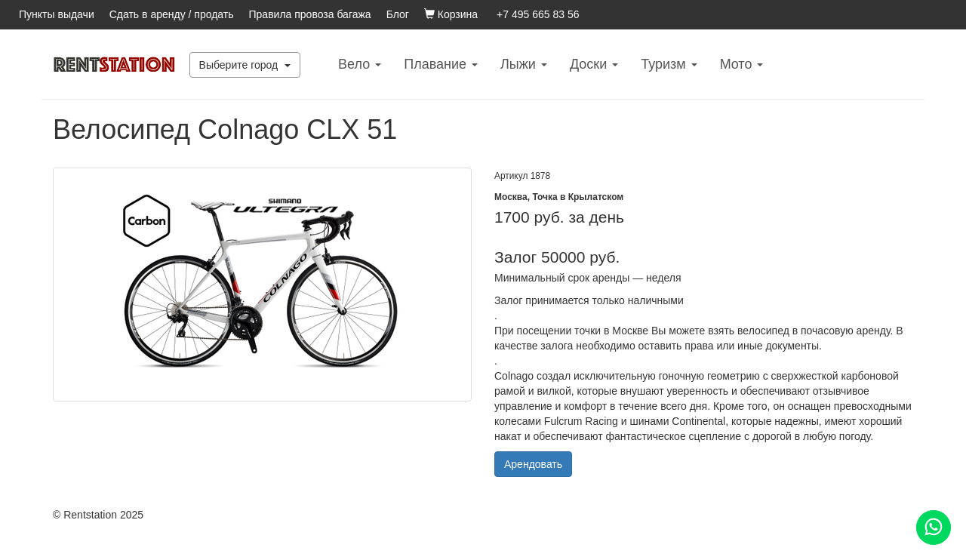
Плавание (441, 64)
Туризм (669, 64)
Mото (742, 64)
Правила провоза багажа (310, 14)
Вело (360, 64)
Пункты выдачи (57, 14)
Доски (594, 64)
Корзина (451, 14)
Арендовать (533, 464)
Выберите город (245, 65)
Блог (398, 14)
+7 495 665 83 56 (538, 14)
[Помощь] (934, 528)
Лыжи (524, 64)
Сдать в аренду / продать (172, 14)
